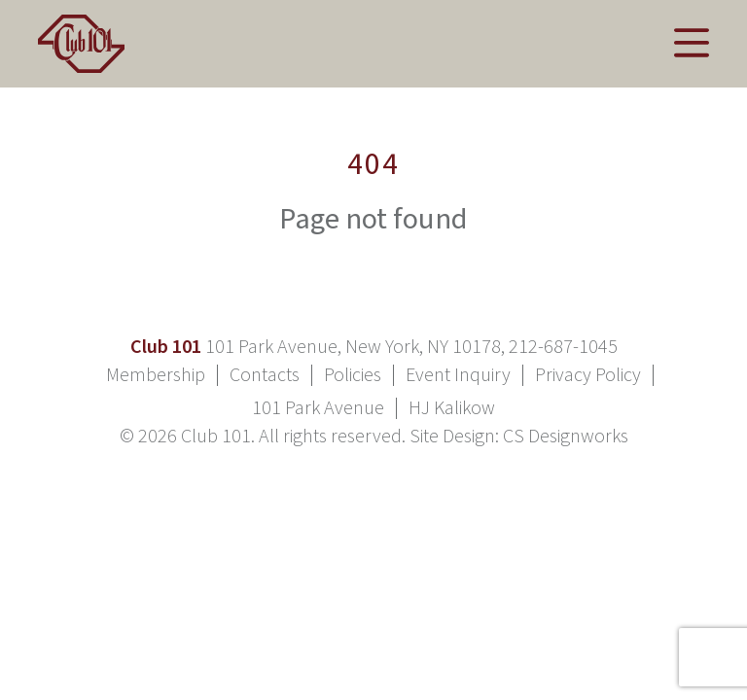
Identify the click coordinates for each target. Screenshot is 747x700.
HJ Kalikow (452, 408)
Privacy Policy (588, 375)
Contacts (265, 375)
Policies (353, 375)
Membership (156, 375)
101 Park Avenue (318, 408)
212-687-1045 (563, 347)
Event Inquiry (458, 375)
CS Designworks (566, 437)
